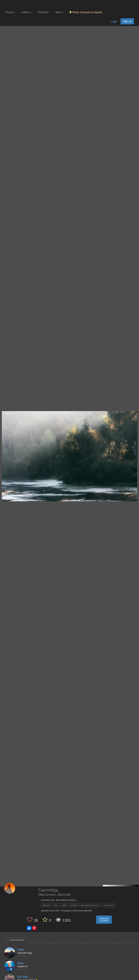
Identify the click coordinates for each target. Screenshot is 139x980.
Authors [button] (27, 12)
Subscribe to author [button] (104, 920)
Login (114, 22)
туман (64, 905)
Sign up (127, 21)
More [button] (60, 12)
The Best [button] (44, 12)
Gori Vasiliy (23, 977)
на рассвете (109, 905)
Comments (16, 940)
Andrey (21, 949)
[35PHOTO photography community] (20, 5)
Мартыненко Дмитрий (54, 895)
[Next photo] (135, 443)
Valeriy (21, 963)
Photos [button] (11, 12)
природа (46, 905)
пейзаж (74, 905)
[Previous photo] (3, 443)
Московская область (90, 905)
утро (56, 905)
